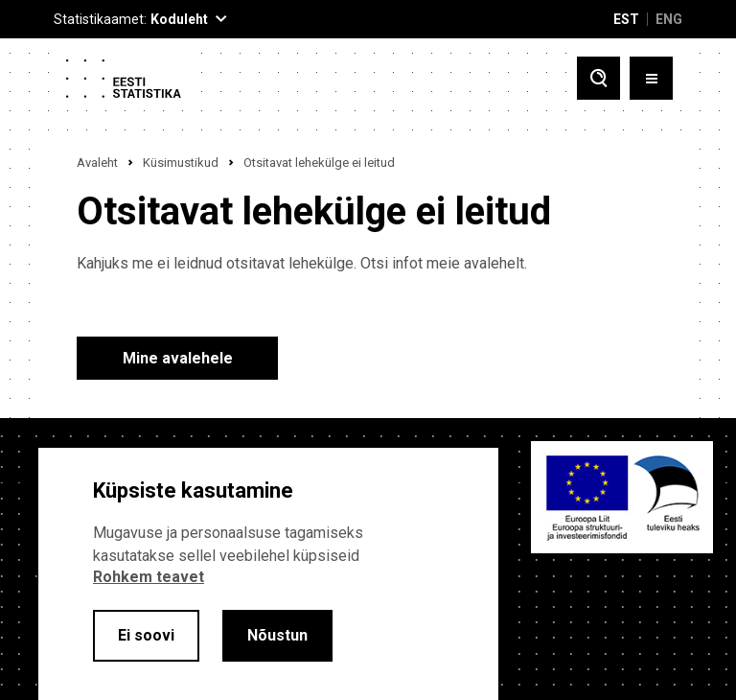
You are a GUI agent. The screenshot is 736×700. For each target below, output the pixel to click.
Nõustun (277, 635)
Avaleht (97, 163)
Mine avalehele (178, 358)
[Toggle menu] (651, 78)
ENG (669, 19)
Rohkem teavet (149, 577)
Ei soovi (146, 635)
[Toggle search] (598, 78)
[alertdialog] (268, 574)
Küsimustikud (181, 163)
